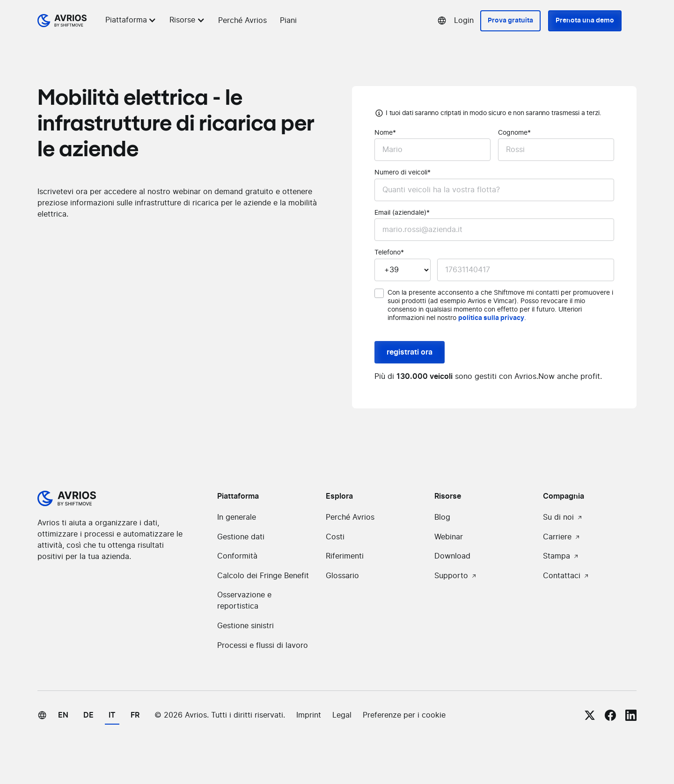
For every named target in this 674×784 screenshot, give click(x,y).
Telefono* (389, 253)
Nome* (385, 133)
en (63, 715)
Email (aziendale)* (402, 213)
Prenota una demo (585, 21)
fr (135, 715)
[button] (132, 20)
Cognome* (514, 133)
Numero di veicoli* (403, 173)
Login (464, 21)
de (88, 715)
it (112, 715)
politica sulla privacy (491, 318)
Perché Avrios (242, 21)
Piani (288, 21)
